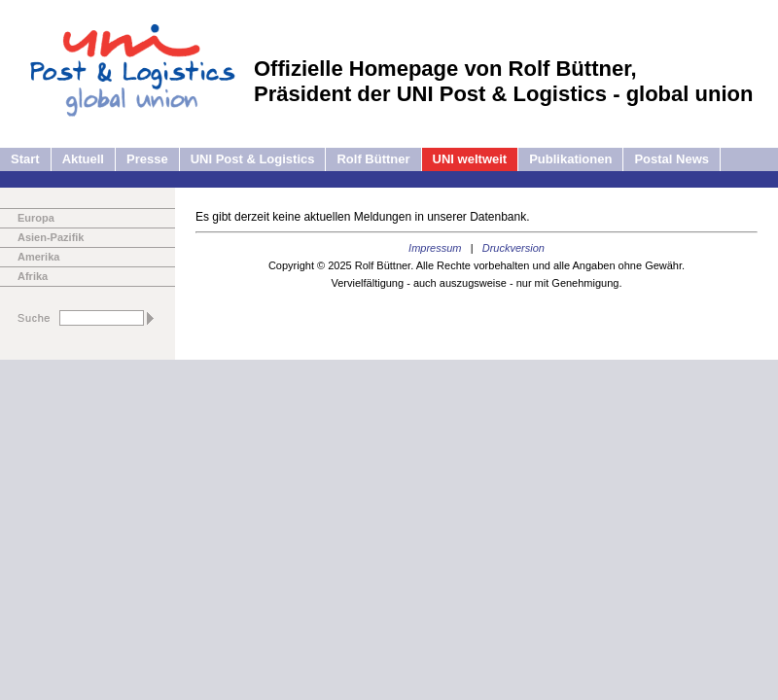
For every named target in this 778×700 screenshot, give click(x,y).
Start (25, 159)
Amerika (38, 257)
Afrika (33, 276)
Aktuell (83, 159)
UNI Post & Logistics (253, 159)
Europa (36, 218)
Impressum (435, 248)
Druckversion (513, 248)
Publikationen (570, 159)
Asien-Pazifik (51, 237)
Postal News (672, 159)
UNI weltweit (470, 159)
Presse (147, 159)
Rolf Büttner (373, 159)
